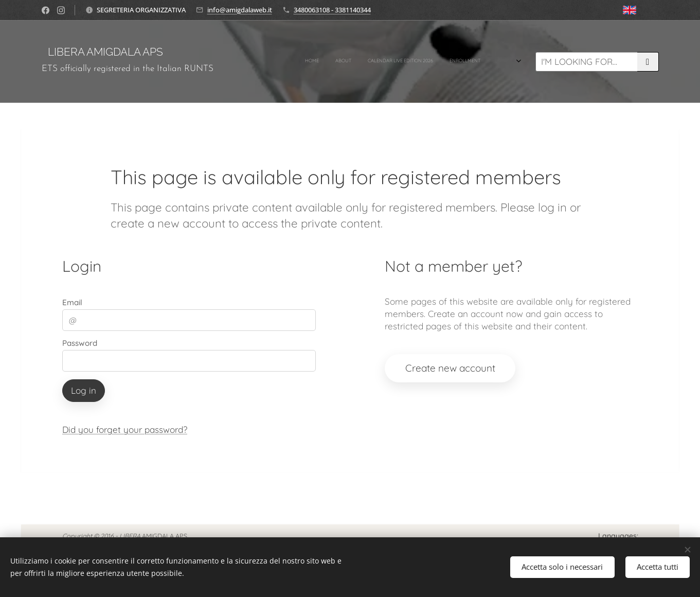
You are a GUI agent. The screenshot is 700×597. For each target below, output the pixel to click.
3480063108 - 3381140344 (332, 10)
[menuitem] (347, 62)
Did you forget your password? (125, 429)
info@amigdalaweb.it (240, 10)
